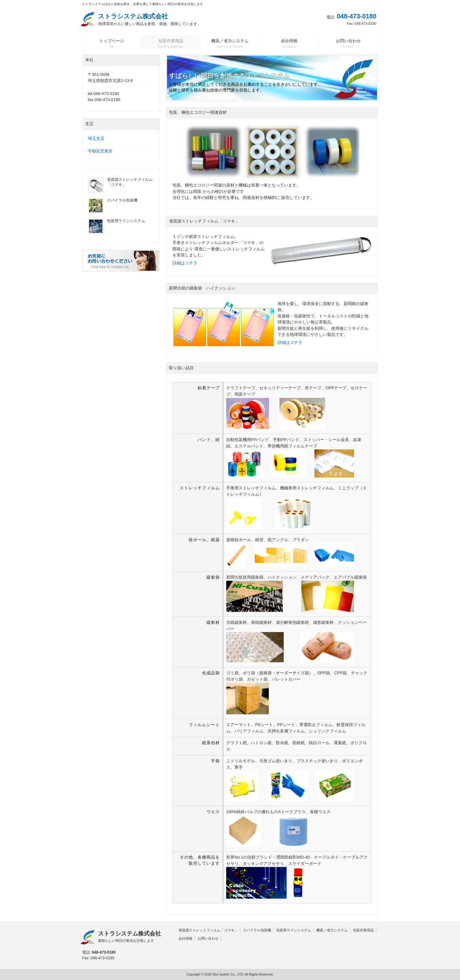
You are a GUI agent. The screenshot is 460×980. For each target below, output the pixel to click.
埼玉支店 (96, 138)
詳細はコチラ (185, 263)
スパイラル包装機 (257, 930)
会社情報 (185, 938)
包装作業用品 (363, 930)
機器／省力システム (332, 930)
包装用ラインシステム (294, 930)
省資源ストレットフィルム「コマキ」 (208, 930)
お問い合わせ (208, 938)
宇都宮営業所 (100, 151)
